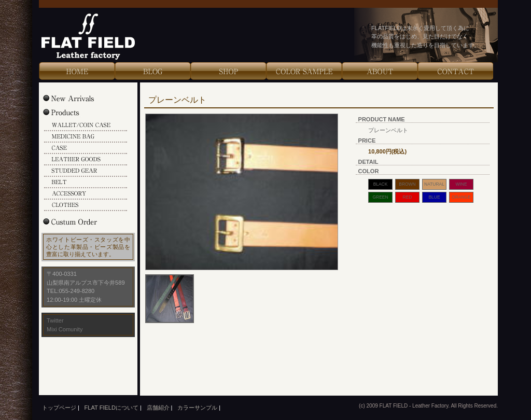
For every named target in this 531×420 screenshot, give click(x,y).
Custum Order (79, 221)
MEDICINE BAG (86, 137)
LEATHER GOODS (86, 160)
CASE (86, 148)
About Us (380, 71)
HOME (77, 71)
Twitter (55, 320)
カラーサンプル (197, 408)
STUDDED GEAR (86, 171)
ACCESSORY (86, 194)
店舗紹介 (158, 408)
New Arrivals (79, 98)
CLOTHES (86, 205)
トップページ (59, 408)
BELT (86, 183)
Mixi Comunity (65, 329)
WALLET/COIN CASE (86, 125)
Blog (152, 71)
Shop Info (228, 71)
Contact (455, 71)
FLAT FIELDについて (111, 408)
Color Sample (304, 71)
